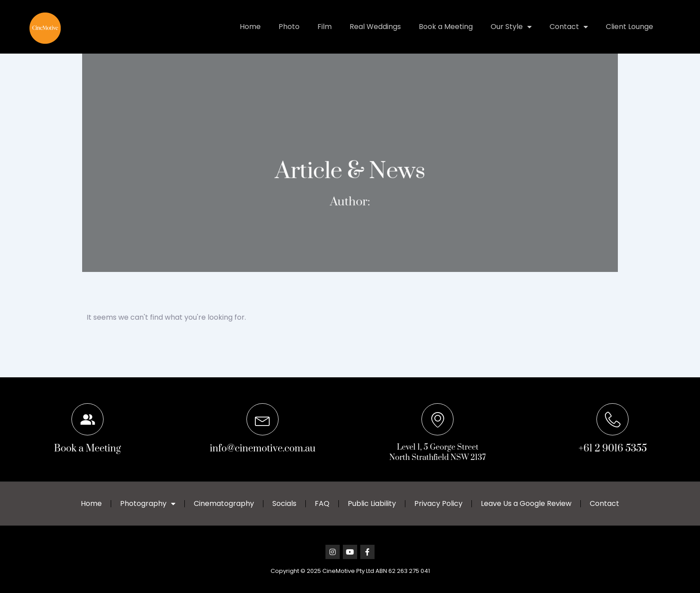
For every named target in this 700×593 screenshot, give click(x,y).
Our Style (511, 27)
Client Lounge (629, 27)
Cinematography (224, 503)
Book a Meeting (446, 27)
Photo (289, 27)
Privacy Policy (438, 503)
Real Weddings (375, 27)
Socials (284, 503)
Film (325, 27)
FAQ (322, 503)
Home (250, 27)
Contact (569, 27)
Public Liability (372, 503)
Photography (148, 504)
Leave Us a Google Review (526, 503)
